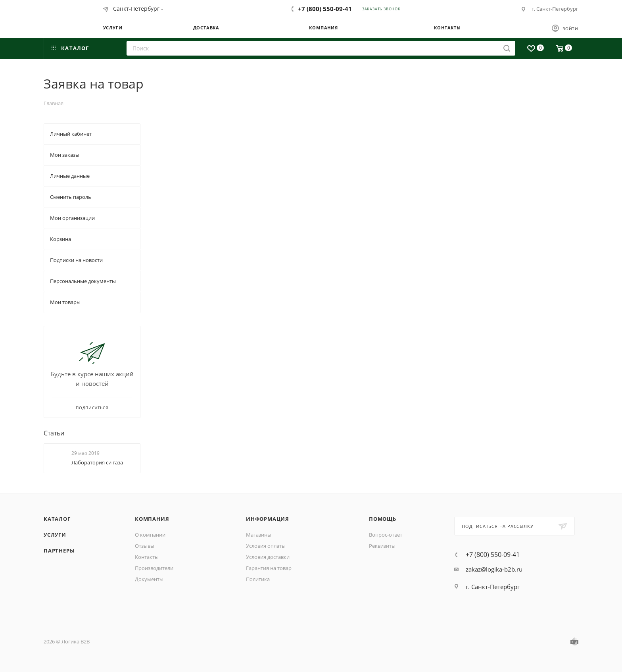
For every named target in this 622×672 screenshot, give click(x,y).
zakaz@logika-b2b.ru (494, 569)
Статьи (54, 433)
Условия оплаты (266, 546)
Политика (258, 579)
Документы (149, 579)
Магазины (259, 535)
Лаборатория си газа (97, 462)
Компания (152, 519)
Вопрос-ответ (386, 535)
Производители (154, 568)
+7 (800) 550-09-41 (325, 9)
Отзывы (145, 546)
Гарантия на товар (269, 568)
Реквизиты (382, 546)
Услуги (55, 535)
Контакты (147, 557)
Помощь (383, 519)
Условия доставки (268, 557)
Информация (268, 519)
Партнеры (59, 551)
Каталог (57, 519)
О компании (150, 535)
